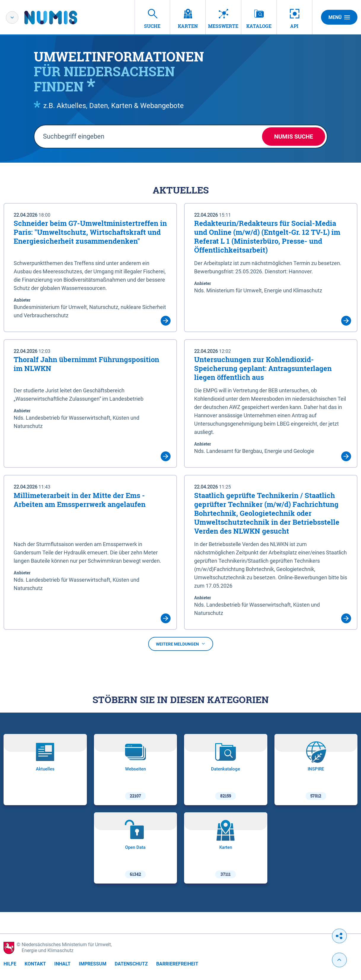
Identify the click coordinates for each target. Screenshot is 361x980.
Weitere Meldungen (181, 644)
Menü (339, 17)
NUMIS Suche (294, 137)
